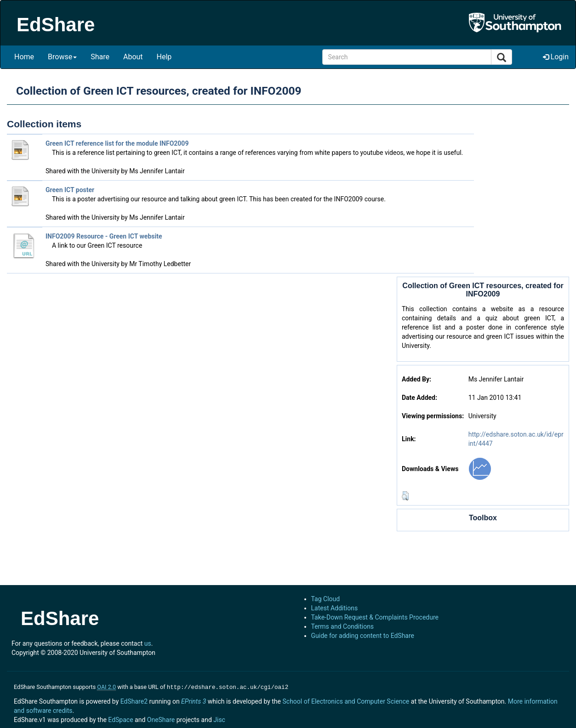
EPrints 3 (194, 700)
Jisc (219, 719)
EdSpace (120, 719)
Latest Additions (335, 608)
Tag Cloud (326, 599)
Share (100, 57)
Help (164, 57)
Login (556, 57)
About (133, 57)
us (148, 643)
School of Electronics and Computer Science (346, 700)
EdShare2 (134, 700)
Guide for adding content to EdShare (363, 636)
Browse (62, 57)
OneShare (161, 719)
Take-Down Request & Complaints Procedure (375, 617)
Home (24, 57)
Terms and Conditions (343, 626)
